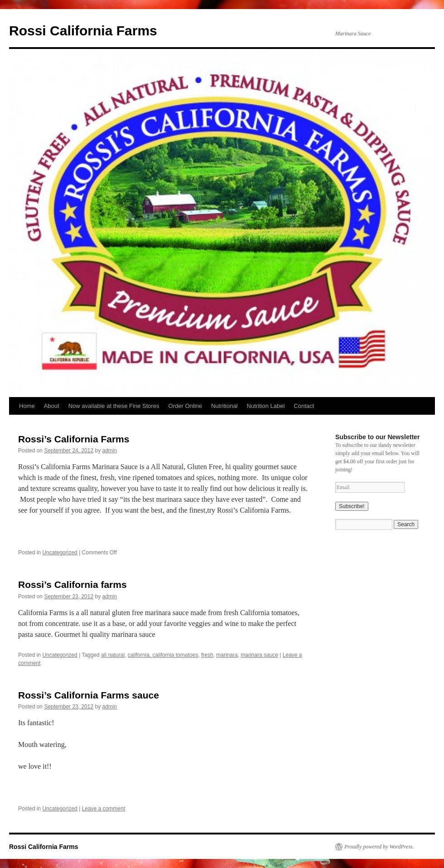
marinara (227, 655)
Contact (304, 406)
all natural (113, 655)
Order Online (185, 406)
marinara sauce (259, 655)
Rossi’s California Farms (74, 439)
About (52, 406)
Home (27, 406)
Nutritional (224, 406)
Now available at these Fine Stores (114, 406)
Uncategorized (60, 553)
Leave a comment (104, 809)
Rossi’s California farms (72, 584)
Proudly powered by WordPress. (379, 847)
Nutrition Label (266, 406)
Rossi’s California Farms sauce (89, 695)
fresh (207, 655)
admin (110, 451)
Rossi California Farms (83, 31)
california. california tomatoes (163, 655)
